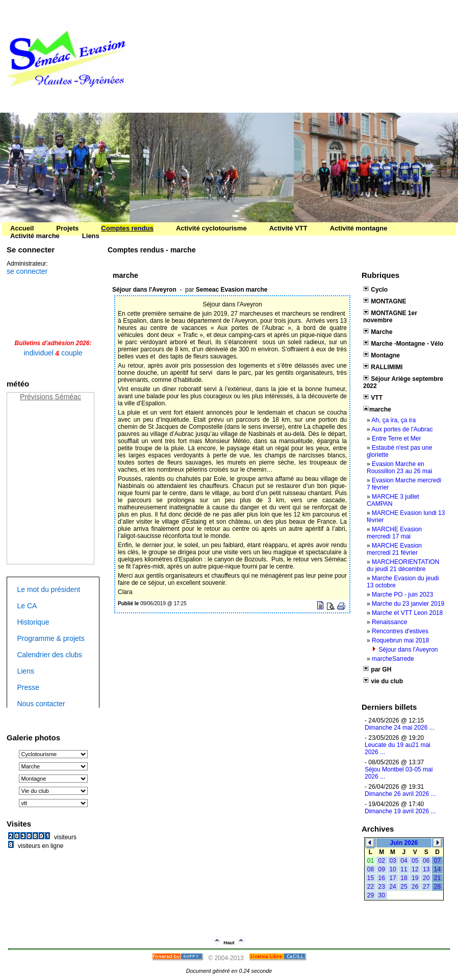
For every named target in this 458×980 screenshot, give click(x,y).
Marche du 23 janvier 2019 (408, 604)
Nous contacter (41, 704)
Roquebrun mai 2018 (400, 640)
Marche (378, 332)
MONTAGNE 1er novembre (390, 317)
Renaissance (389, 622)
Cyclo (375, 290)
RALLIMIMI (383, 367)
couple (72, 353)
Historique (33, 622)
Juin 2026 (404, 843)
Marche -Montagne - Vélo (403, 344)
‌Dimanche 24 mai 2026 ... (400, 728)
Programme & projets (50, 638)
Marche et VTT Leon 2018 (407, 613)
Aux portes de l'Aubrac (402, 429)
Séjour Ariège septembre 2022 (403, 382)
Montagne (381, 355)
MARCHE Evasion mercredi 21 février (394, 549)
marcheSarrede (393, 659)
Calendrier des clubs (49, 655)
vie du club (383, 681)
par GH (377, 669)
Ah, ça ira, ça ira (393, 420)
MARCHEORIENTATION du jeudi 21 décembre (403, 565)
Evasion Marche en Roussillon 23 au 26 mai (399, 468)
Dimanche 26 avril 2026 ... (400, 794)
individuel (39, 353)
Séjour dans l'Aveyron (408, 650)
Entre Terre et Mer (396, 439)
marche (377, 409)
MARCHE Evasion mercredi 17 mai (394, 533)
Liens (25, 671)
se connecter (27, 271)
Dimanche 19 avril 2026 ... (400, 811)
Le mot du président (48, 589)
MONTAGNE (385, 301)
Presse (28, 687)
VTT (373, 398)
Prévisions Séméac (50, 397)
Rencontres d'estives (400, 631)
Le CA (27, 606)
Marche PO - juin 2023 (402, 595)
